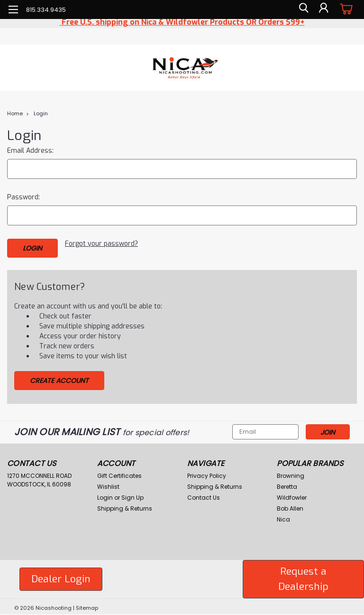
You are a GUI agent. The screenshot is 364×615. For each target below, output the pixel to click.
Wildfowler (292, 495)
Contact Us (204, 495)
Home (15, 113)
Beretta (287, 484)
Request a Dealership (303, 577)
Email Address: (30, 151)
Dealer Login (61, 577)
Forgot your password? (101, 244)
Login (41, 113)
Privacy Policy (207, 473)
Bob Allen (290, 506)
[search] (302, 9)
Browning (291, 473)
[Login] (323, 9)
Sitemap (87, 606)
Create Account (59, 378)
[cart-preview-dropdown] (345, 9)
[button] (61, 577)
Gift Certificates (119, 473)
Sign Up (132, 495)
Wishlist (108, 484)
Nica (283, 517)
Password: (23, 197)
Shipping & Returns (125, 506)
